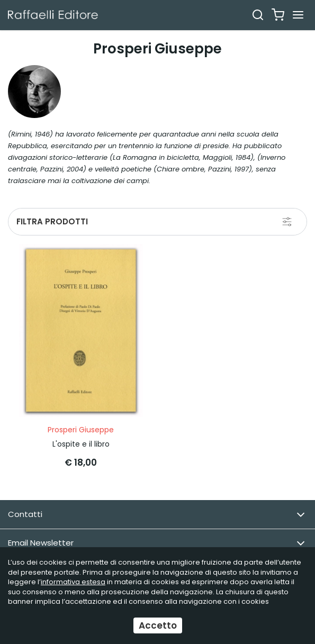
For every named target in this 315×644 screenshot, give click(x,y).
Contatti (156, 515)
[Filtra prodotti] (287, 222)
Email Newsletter (156, 543)
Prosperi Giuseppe (81, 430)
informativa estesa (73, 582)
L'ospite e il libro (81, 444)
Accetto (158, 625)
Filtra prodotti (52, 221)
